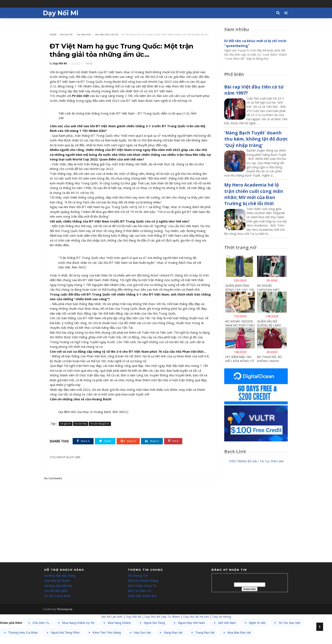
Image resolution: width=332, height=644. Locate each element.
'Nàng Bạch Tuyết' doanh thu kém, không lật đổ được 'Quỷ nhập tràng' (256, 139)
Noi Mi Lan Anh (112, 624)
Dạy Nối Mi (62, 13)
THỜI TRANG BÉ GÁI (243, 461)
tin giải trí (66, 34)
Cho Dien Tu (38, 630)
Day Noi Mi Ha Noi (196, 624)
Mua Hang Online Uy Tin (76, 630)
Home (53, 34)
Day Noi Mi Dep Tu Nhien (162, 624)
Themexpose (66, 617)
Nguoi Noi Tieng (152, 630)
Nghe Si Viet (255, 630)
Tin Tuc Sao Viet (287, 630)
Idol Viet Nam (224, 630)
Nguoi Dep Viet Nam (189, 630)
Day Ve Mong (222, 624)
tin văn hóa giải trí (107, 34)
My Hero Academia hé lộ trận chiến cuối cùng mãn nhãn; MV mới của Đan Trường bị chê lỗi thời (254, 194)
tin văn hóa (84, 34)
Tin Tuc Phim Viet (272, 461)
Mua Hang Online (116, 630)
